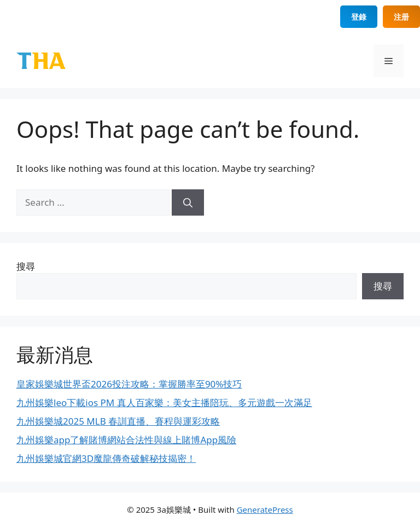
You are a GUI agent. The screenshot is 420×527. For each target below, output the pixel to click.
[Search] (188, 202)
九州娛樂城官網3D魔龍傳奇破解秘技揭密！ (106, 458)
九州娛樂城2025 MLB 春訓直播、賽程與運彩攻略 (118, 421)
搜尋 (26, 266)
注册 (401, 17)
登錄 (359, 17)
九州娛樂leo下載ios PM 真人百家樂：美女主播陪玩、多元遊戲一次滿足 (164, 403)
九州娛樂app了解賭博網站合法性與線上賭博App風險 (126, 440)
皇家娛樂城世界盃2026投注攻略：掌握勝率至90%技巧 (129, 384)
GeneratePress (265, 509)
